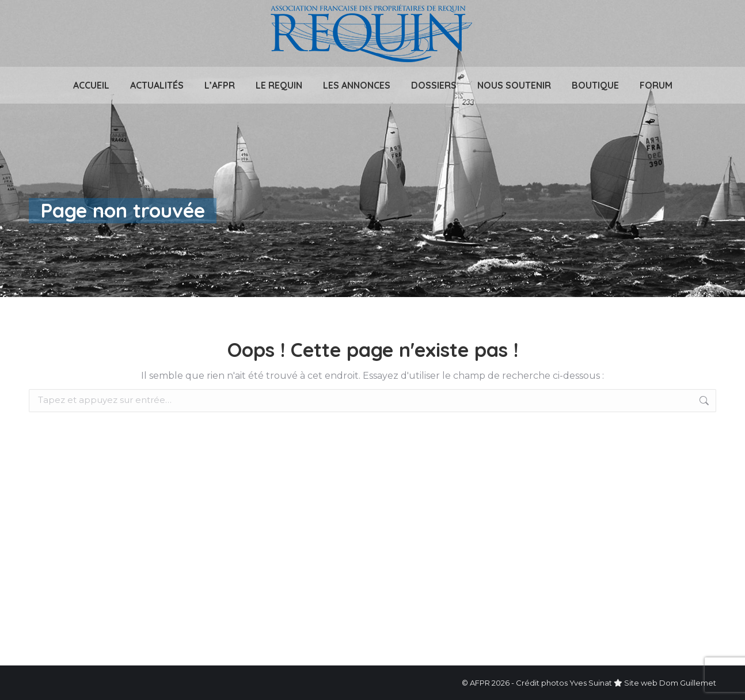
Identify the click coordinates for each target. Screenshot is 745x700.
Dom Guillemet (688, 683)
